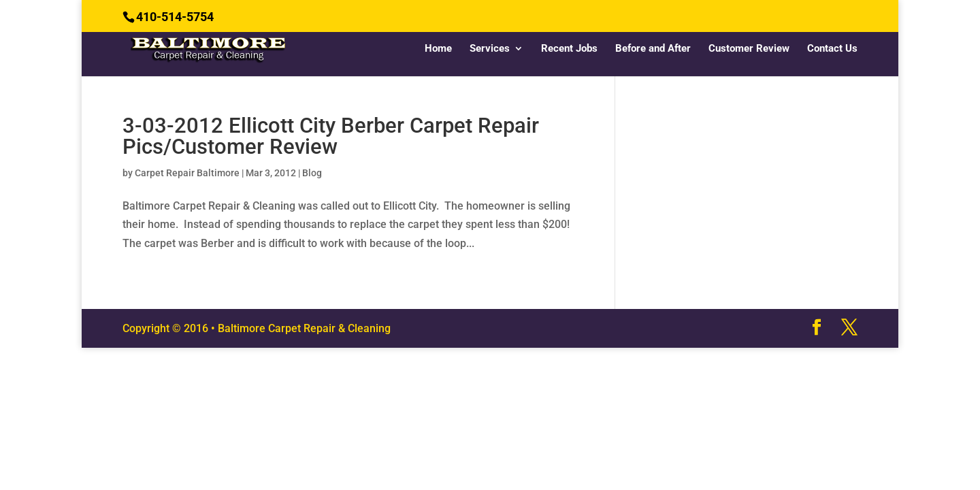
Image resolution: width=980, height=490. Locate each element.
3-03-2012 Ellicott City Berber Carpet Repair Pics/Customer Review (331, 136)
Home (438, 49)
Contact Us (832, 49)
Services (490, 49)
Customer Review (749, 49)
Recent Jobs (569, 49)
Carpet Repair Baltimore (187, 173)
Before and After (653, 49)
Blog (312, 173)
